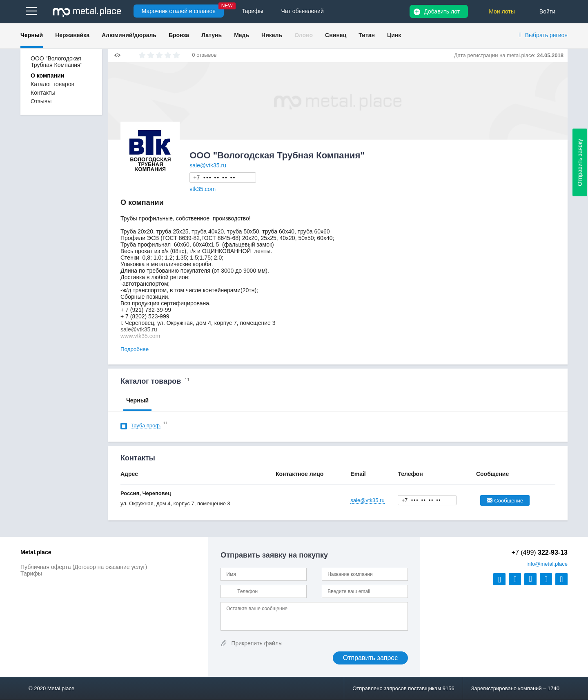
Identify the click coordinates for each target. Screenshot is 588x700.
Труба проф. (146, 426)
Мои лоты (502, 11)
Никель (272, 35)
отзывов (206, 55)
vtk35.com (203, 189)
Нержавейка (72, 35)
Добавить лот (442, 11)
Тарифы (31, 573)
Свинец (336, 35)
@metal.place (547, 564)
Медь (242, 35)
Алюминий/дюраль (129, 35)
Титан (367, 35)
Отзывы (41, 101)
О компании (47, 76)
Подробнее (135, 349)
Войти (547, 11)
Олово (304, 35)
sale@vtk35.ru (208, 165)
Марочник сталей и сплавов (179, 11)
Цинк (394, 35)
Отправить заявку (580, 162)
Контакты (43, 93)
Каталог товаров (52, 84)
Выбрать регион (546, 35)
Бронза (179, 35)
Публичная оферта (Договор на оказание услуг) (84, 567)
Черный (32, 35)
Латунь (212, 35)
